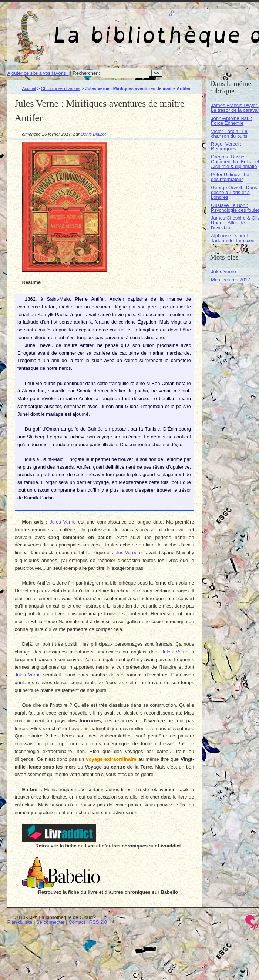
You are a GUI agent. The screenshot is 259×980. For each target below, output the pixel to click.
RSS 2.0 (98, 922)
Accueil (29, 88)
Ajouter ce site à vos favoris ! (38, 73)
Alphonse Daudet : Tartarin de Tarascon (233, 238)
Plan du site (20, 922)
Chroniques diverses (61, 88)
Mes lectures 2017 (231, 280)
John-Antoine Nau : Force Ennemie (231, 121)
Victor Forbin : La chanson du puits (229, 134)
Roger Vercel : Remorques (226, 146)
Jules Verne (63, 522)
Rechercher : (86, 73)
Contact (77, 922)
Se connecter (51, 922)
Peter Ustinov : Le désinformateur (230, 177)
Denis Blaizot (93, 134)
